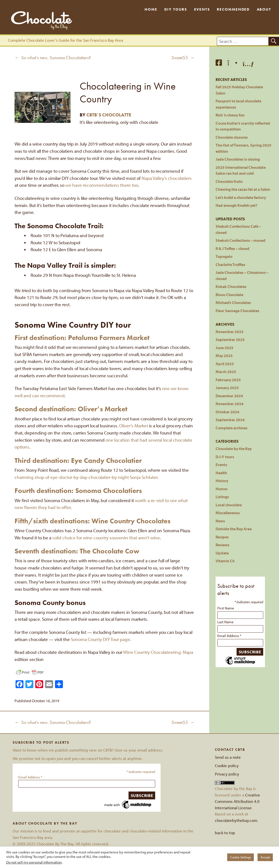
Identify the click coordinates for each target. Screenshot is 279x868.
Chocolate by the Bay (234, 448)
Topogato (224, 256)
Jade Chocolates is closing (238, 159)
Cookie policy (227, 765)
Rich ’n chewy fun (230, 115)
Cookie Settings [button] (241, 857)
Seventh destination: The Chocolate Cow (77, 551)
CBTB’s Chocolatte (109, 115)
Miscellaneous (228, 513)
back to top (225, 833)
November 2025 (230, 331)
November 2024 (230, 404)
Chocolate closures (232, 137)
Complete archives (232, 428)
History (222, 481)
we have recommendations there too (102, 185)
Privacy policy (227, 774)
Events (202, 9)
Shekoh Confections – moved (241, 240)
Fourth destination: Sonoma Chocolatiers (78, 491)
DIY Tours (176, 9)
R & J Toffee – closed (232, 248)
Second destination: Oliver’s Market (71, 409)
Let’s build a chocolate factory (241, 197)
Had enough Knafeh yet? (236, 205)
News (220, 521)
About (264, 9)
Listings (222, 497)
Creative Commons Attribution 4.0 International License (237, 801)
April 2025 (225, 364)
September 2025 (230, 339)
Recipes (222, 537)
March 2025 (226, 371)
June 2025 (224, 348)
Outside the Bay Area (234, 529)
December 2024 (229, 396)
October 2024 (227, 412)
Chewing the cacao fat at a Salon (243, 189)
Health (221, 473)
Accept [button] (265, 857)
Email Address (229, 636)
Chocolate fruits (229, 181)
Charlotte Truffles (230, 264)
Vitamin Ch (225, 561)
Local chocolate (229, 505)
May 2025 (224, 355)
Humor (222, 489)
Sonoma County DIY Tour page (100, 639)
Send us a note (228, 757)
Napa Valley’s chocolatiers (167, 178)
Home (151, 9)
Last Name (225, 622)
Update (222, 553)
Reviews (223, 545)
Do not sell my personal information (34, 862)
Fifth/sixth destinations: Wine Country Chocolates (93, 521)
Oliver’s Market (134, 426)
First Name (226, 608)
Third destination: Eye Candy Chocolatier (78, 461)
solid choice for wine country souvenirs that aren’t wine (106, 538)
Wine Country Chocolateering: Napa (158, 652)
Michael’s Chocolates (233, 302)
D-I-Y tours (225, 457)
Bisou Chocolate (229, 294)
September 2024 (230, 420)
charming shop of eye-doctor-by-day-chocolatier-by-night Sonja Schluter (86, 477)
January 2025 (227, 387)
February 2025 (228, 380)
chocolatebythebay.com (236, 820)
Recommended (233, 9)
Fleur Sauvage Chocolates (237, 311)
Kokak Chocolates (231, 286)
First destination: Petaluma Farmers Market (82, 338)
